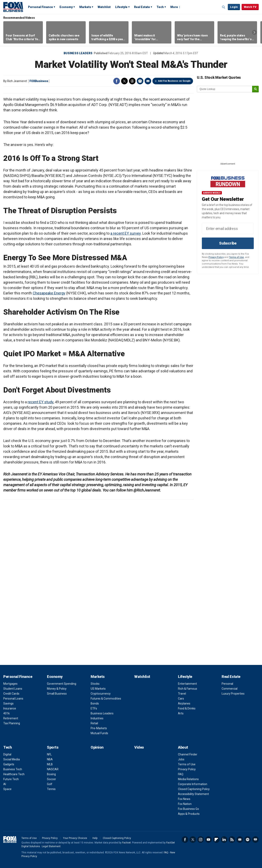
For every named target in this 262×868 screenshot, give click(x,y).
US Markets (98, 689)
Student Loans (13, 689)
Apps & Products (189, 814)
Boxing (51, 774)
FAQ (181, 774)
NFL (49, 754)
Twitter (124, 81)
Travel (182, 694)
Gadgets (9, 764)
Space (7, 789)
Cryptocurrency (101, 694)
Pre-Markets (99, 728)
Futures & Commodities (106, 699)
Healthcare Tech (14, 774)
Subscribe (228, 243)
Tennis (51, 789)
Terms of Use (236, 257)
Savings (8, 703)
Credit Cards (11, 694)
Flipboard (216, 840)
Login (234, 7)
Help (95, 838)
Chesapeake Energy (49, 293)
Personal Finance (40, 7)
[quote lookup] (225, 89)
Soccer (51, 779)
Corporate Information (193, 784)
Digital (7, 754)
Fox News (184, 799)
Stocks (95, 684)
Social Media (12, 759)
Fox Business (13, 7)
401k (6, 713)
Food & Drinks (187, 708)
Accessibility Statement (193, 794)
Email (148, 81)
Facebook (117, 81)
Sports (53, 747)
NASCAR (53, 769)
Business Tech (13, 769)
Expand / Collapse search (224, 7)
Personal (227, 684)
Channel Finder (188, 754)
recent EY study (40, 402)
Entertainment (187, 684)
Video (139, 747)
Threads (132, 81)
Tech (160, 7)
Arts (181, 713)
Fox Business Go (188, 809)
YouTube (208, 840)
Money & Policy (57, 689)
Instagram (201, 840)
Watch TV (250, 7)
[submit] (255, 89)
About (183, 747)
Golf (50, 784)
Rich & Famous (188, 689)
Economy (66, 7)
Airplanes (184, 703)
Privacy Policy (216, 257)
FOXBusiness (39, 81)
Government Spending (62, 684)
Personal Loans (13, 699)
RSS (232, 840)
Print (140, 81)
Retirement (11, 718)
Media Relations (188, 779)
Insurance (10, 708)
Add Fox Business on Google (174, 81)
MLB (50, 764)
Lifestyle (121, 7)
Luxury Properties (233, 694)
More (174, 7)
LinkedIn (224, 840)
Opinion (97, 747)
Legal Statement (51, 846)
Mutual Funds (99, 733)
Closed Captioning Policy (194, 789)
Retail (94, 723)
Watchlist (104, 7)
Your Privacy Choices (75, 838)
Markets (85, 7)
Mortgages (10, 684)
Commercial (230, 689)
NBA (50, 759)
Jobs (181, 759)
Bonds (95, 703)
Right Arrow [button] (254, 32)
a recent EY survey (126, 233)
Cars (181, 699)
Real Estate (142, 7)
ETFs (94, 708)
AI (5, 784)
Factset (126, 843)
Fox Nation (185, 804)
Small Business (57, 694)
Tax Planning (12, 723)
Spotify (248, 840)
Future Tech (11, 779)
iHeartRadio (255, 840)
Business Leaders (78, 53)
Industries (97, 718)
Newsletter (240, 840)
